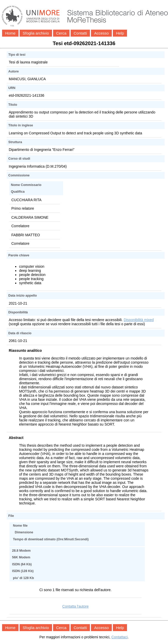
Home (10, 33)
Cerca (61, 33)
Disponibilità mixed (139, 320)
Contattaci (119, 637)
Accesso (101, 33)
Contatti (80, 33)
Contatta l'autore (75, 606)
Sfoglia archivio (36, 33)
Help (120, 33)
